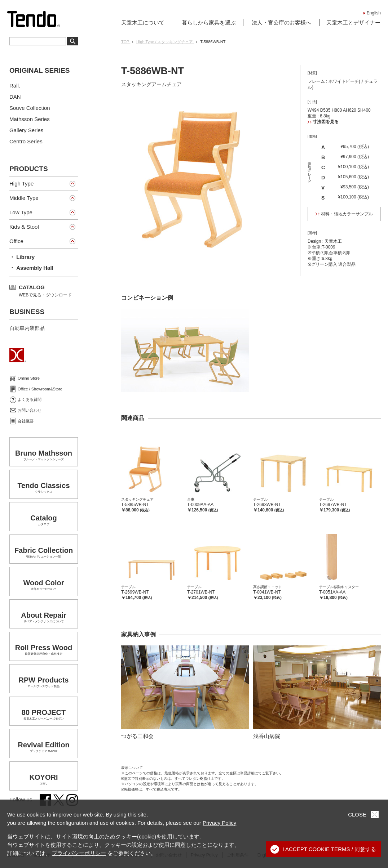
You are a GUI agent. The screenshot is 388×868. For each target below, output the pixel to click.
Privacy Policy (219, 823)
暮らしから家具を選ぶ (209, 23)
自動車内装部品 (27, 328)
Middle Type (24, 198)
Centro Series (26, 141)
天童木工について (143, 23)
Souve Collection (30, 108)
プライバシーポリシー (79, 853)
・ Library (22, 257)
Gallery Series (26, 130)
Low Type (21, 212)
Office (16, 241)
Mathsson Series (30, 119)
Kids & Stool (24, 227)
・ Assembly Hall (31, 268)
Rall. (15, 86)
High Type (21, 184)
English (374, 13)
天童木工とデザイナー (353, 23)
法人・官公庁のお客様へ (281, 23)
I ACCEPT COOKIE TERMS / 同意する (323, 849)
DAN (15, 97)
